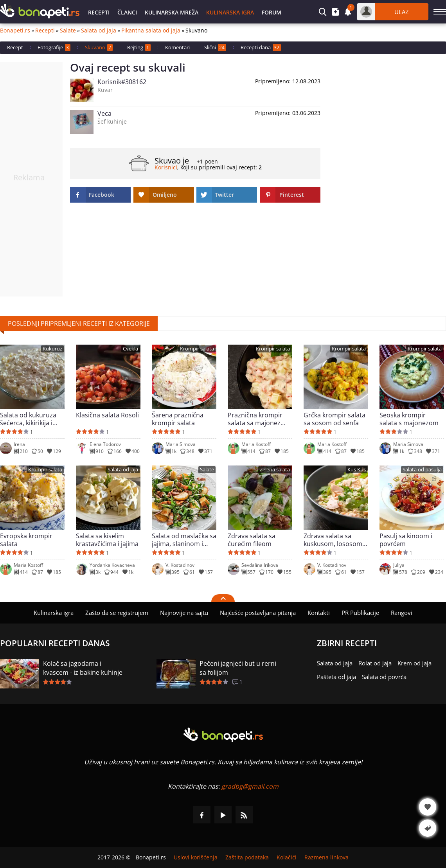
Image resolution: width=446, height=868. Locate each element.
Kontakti (319, 613)
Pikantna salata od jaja (151, 31)
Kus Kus (357, 470)
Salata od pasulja (422, 470)
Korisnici (166, 167)
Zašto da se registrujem (117, 613)
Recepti (99, 12)
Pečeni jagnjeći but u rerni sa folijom (238, 668)
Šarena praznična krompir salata (178, 419)
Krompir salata (197, 349)
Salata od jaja (99, 31)
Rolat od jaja (375, 663)
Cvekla (130, 349)
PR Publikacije (360, 613)
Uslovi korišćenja (196, 857)
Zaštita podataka (247, 857)
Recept (15, 47)
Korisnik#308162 (122, 82)
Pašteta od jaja (336, 677)
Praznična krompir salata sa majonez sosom (255, 419)
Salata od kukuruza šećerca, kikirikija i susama (28, 419)
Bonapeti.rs (15, 31)
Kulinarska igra (230, 12)
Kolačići (287, 857)
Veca (104, 113)
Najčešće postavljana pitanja (258, 613)
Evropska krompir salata (26, 540)
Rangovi (402, 613)
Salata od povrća (384, 677)
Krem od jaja (415, 663)
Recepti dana (261, 48)
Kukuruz (52, 349)
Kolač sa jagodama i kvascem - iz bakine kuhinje (83, 668)
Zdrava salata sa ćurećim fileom (252, 540)
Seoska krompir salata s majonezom (409, 419)
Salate (68, 31)
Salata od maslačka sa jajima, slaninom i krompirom (184, 540)
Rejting (139, 48)
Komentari (177, 47)
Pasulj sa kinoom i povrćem (406, 540)
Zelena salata (275, 470)
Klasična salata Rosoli (107, 415)
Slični (215, 48)
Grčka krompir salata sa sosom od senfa (334, 419)
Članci (127, 12)
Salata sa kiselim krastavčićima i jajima (107, 540)
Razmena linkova (326, 857)
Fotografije (54, 48)
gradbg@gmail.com (250, 786)
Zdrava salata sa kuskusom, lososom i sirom (334, 540)
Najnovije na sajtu (184, 613)
